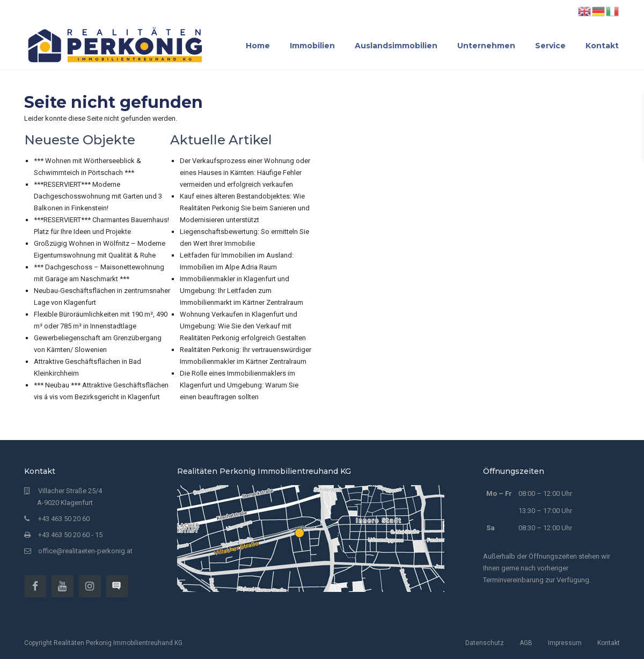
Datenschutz (485, 643)
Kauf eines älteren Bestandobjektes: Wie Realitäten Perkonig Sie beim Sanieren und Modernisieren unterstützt (245, 208)
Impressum (565, 643)
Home (258, 46)
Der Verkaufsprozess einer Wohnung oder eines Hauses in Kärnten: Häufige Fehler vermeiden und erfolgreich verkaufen (245, 173)
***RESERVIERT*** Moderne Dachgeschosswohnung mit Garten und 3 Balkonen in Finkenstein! (98, 196)
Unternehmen (486, 46)
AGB (526, 643)
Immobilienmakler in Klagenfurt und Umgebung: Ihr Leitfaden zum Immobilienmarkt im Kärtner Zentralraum (241, 291)
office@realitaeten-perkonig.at (85, 551)
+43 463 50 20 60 (64, 519)
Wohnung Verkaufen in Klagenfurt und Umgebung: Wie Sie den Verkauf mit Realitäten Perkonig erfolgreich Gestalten (243, 326)
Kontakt (602, 46)
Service (550, 46)
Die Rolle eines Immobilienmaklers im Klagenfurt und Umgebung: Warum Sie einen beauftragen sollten (239, 385)
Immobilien (312, 46)
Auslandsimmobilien (396, 46)
